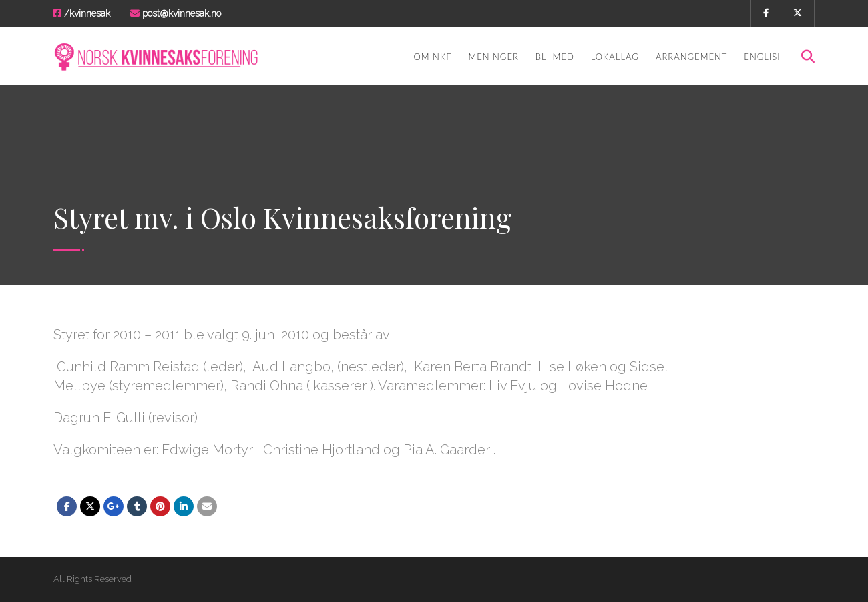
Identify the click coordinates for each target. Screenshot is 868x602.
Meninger (494, 57)
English (764, 57)
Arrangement (691, 57)
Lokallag (615, 57)
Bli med (555, 57)
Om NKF (432, 57)
